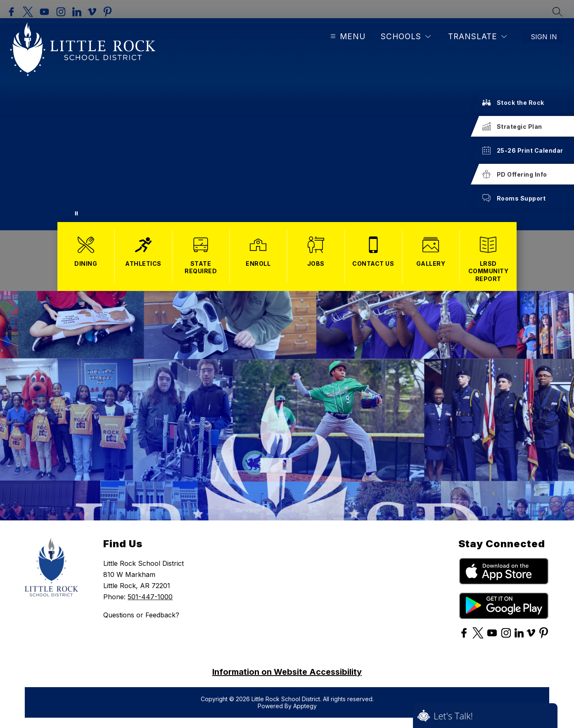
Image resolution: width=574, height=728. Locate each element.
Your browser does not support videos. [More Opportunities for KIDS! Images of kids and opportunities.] (287, 124)
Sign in (544, 37)
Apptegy (305, 706)
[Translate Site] (477, 37)
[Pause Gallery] (76, 213)
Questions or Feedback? (141, 615)
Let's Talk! (453, 716)
